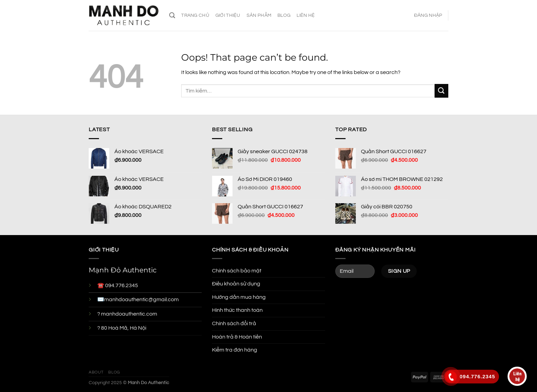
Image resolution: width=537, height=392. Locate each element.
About (96, 372)
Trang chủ (195, 15)
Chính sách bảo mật (237, 271)
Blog (284, 15)
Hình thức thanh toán (237, 310)
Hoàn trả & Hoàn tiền (237, 337)
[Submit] (441, 91)
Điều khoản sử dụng (236, 284)
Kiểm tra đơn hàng (235, 350)
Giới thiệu (228, 15)
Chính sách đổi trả (234, 323)
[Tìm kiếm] (172, 16)
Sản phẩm (259, 15)
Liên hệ (306, 15)
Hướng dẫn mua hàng (239, 297)
